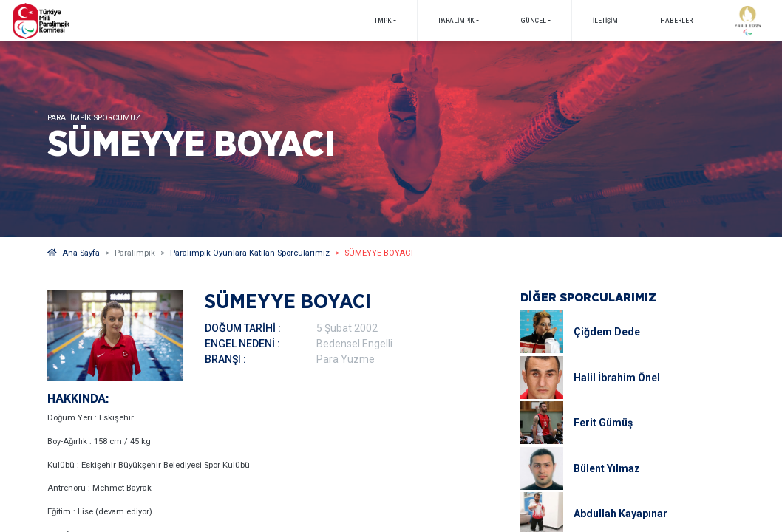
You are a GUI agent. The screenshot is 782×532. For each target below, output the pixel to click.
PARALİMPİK (456, 21)
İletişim (605, 21)
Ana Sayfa (74, 253)
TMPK (383, 21)
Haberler (676, 21)
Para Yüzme (346, 359)
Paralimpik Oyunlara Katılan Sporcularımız (250, 253)
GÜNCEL (534, 21)
